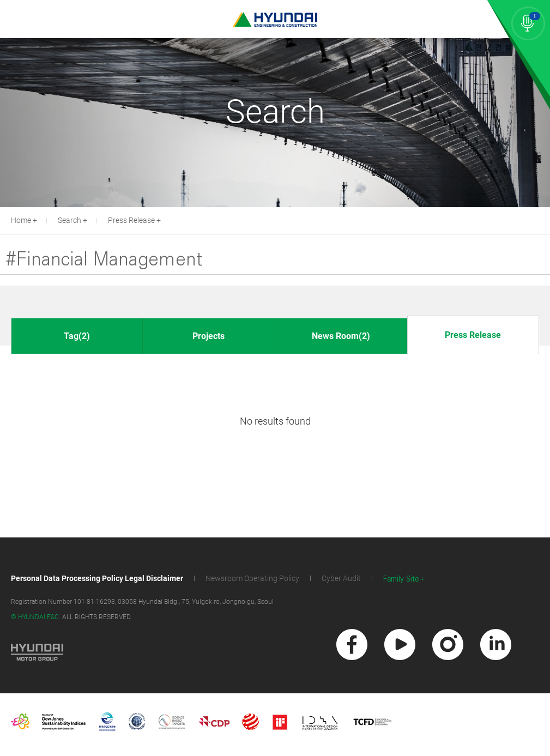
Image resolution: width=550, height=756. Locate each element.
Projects (208, 336)
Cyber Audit (341, 578)
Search (69, 220)
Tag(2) (77, 336)
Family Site (401, 579)
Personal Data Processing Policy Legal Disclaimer (97, 578)
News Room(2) (341, 336)
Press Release (131, 220)
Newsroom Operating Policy (252, 578)
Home (21, 220)
